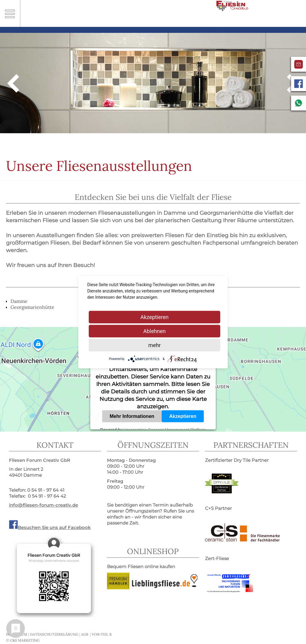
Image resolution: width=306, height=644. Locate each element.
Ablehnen (154, 331)
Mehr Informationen (132, 416)
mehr (154, 345)
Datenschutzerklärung (54, 634)
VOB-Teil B (102, 634)
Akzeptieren (183, 416)
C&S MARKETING (25, 640)
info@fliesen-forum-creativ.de (43, 505)
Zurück (13, 83)
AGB (85, 634)
